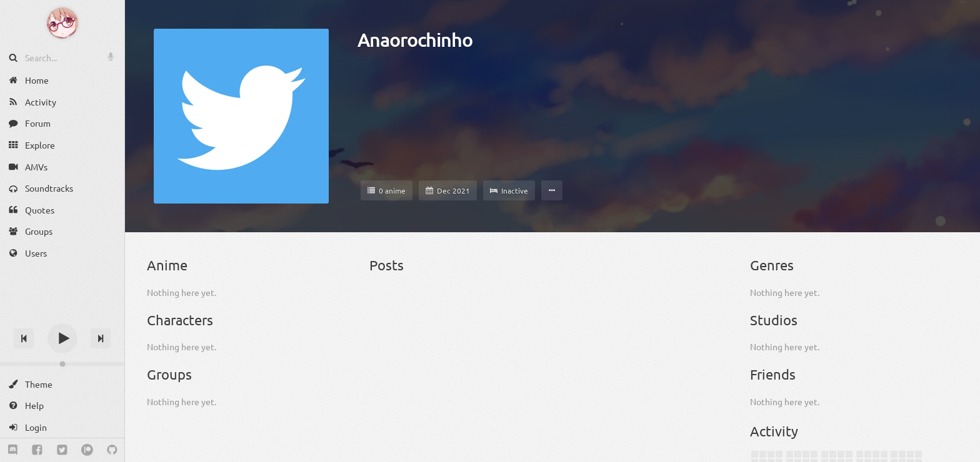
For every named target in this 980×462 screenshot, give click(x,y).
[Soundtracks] (62, 188)
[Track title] (62, 316)
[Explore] (62, 145)
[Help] (62, 405)
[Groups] (62, 231)
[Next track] (101, 338)
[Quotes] (62, 210)
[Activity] (62, 102)
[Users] (62, 253)
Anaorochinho (415, 40)
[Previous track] (24, 338)
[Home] (62, 80)
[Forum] (62, 123)
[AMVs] (62, 166)
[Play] (62, 338)
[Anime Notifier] (62, 23)
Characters (180, 320)
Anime (167, 265)
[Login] (62, 427)
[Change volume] (62, 364)
